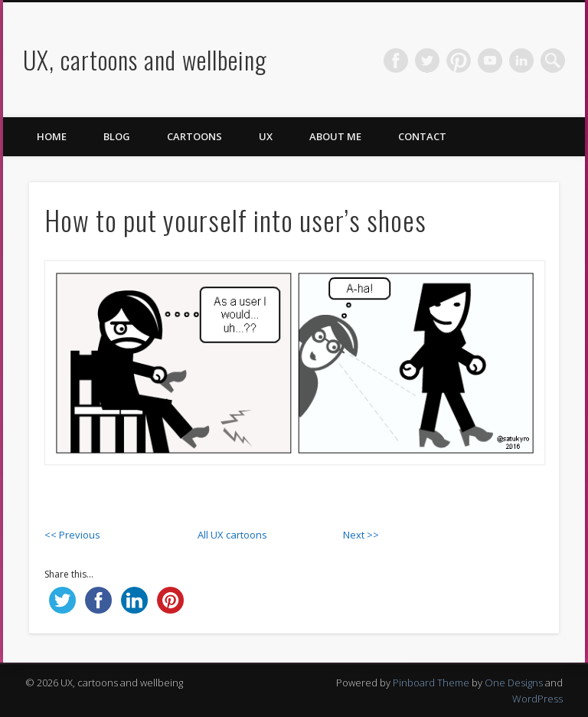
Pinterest (459, 61)
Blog (117, 136)
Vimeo (490, 61)
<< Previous (72, 535)
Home (52, 136)
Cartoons (194, 136)
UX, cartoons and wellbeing (145, 59)
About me (335, 136)
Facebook (396, 61)
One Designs (514, 683)
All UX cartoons (232, 535)
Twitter (427, 61)
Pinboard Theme (431, 683)
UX (266, 136)
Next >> (361, 535)
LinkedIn (521, 61)
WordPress (537, 699)
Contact (422, 136)
